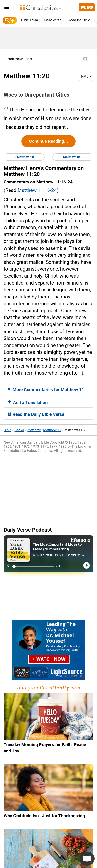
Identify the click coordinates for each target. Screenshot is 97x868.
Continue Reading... (48, 141)
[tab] (48, 389)
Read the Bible (79, 20)
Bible (7, 430)
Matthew (34, 430)
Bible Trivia (29, 20)
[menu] (7, 8)
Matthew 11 (52, 430)
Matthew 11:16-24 (37, 190)
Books (19, 430)
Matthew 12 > (73, 157)
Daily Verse (53, 20)
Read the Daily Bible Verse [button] (36, 414)
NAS (86, 76)
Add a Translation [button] (28, 402)
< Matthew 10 (24, 157)
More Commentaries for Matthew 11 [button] (46, 390)
